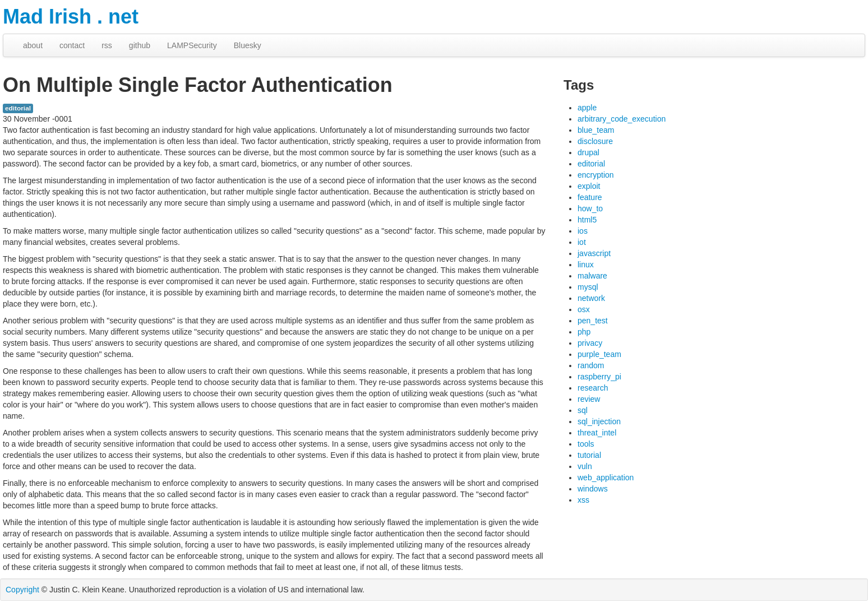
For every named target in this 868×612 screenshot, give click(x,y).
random (591, 365)
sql (583, 410)
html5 (587, 220)
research (593, 388)
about (33, 45)
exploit (589, 186)
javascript (594, 253)
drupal (588, 152)
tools (586, 444)
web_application (606, 477)
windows (593, 489)
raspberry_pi (599, 377)
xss (583, 500)
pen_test (593, 321)
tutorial (589, 455)
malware (592, 276)
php (584, 332)
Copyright (22, 590)
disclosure (595, 141)
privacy (590, 343)
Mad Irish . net (71, 17)
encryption (596, 175)
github (140, 45)
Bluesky (248, 45)
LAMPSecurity (192, 45)
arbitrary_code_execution (622, 119)
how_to (590, 208)
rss (107, 45)
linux (586, 265)
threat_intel (597, 433)
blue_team (596, 130)
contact (72, 45)
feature (590, 197)
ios (583, 231)
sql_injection (599, 421)
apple (587, 108)
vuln (585, 466)
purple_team (599, 354)
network (591, 298)
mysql (588, 287)
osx (584, 309)
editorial (18, 108)
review (589, 399)
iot (582, 242)
